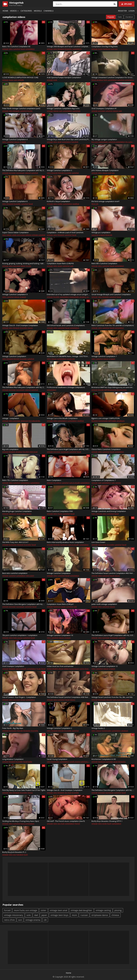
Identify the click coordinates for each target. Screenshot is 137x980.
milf (106, 390)
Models (38, 11)
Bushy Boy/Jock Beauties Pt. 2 (14, 852)
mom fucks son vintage (26, 910)
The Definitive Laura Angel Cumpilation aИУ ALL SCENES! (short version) (68, 449)
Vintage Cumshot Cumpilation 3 (59, 170)
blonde (61, 173)
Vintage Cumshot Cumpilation (14, 356)
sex (113, 173)
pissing (118, 910)
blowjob (61, 49)
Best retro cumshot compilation (15, 573)
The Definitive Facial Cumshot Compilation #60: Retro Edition (113, 573)
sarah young (75, 762)
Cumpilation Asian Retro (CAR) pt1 (60, 604)
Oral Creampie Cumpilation (13, 666)
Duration (129, 17)
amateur (100, 80)
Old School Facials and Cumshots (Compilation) (66, 325)
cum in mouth (74, 483)
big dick (56, 297)
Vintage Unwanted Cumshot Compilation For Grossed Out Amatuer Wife (113, 77)
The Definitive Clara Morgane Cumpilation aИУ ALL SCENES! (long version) (113, 790)
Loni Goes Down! (98, 542)
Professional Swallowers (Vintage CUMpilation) (66, 387)
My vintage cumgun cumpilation (104, 139)
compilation (30, 49)
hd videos (57, 483)
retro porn (30, 576)
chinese (115, 915)
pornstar (101, 111)
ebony (29, 514)
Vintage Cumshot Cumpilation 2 (59, 728)
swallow (76, 204)
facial (23, 49)
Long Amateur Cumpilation (13, 759)
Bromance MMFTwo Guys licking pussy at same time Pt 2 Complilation (113, 387)
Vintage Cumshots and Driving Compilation (109, 511)
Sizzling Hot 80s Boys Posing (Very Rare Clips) (21, 821)
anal (59, 142)
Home (5, 11)
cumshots (76, 111)
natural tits (102, 545)
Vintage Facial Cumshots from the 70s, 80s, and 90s (112, 697)
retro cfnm (9, 920)
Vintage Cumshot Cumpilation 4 (15, 139)
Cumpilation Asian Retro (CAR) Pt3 (60, 263)
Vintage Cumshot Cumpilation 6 (15, 201)
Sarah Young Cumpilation (57, 759)
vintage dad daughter (81, 910)
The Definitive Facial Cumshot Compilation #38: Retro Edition (68, 697)
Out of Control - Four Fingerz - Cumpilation (19, 697)
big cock (95, 142)
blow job (95, 204)
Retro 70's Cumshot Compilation (15, 480)
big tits (30, 111)
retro (11, 49)
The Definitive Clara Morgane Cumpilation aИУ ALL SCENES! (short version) (24, 604)
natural (28, 173)
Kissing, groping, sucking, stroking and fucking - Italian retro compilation (24, 263)
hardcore (107, 49)
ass (15, 854)
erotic (105, 824)
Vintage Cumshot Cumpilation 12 (105, 666)
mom (74, 915)
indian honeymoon (71, 669)
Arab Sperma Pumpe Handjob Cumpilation (64, 77)
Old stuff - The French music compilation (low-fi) (66, 821)
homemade (103, 421)
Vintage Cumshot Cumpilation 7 (104, 356)
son (20, 920)
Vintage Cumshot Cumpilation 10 (60, 635)
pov (116, 49)
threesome (112, 390)
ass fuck (17, 700)
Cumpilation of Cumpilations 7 (104, 480)
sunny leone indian (87, 669)
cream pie (71, 359)
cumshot (17, 49)
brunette (68, 173)
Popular (111, 17)
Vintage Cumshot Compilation (59, 573)
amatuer (125, 731)
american (24, 421)
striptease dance (100, 915)
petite (60, 204)
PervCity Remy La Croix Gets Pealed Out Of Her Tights (24, 790)
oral (113, 49)
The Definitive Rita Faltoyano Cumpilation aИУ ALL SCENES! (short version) (24, 387)
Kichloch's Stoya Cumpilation (58, 201)
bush (109, 824)
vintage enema (33, 920)
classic (56, 111)
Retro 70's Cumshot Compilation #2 (16, 46)
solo (113, 483)
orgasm (23, 142)
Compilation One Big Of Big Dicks (105, 46)
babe (24, 514)
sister (43, 910)
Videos (15, 11)
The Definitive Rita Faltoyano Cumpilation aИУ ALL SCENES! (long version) (24, 170)
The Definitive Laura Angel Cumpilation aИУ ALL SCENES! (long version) (113, 635)
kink (105, 80)
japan (44, 915)
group (23, 700)
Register (122, 11)
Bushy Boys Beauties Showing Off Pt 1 (107, 821)
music (100, 49)
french (77, 824)
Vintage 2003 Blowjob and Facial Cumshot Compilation (68, 46)
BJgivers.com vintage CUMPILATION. (106, 418)
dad (36, 915)
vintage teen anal (58, 910)
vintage (5, 49)
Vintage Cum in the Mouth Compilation (62, 418)
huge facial (41, 669)
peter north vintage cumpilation (104, 604)
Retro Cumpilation (54, 480)
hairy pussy (18, 638)
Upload (126, 4)
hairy (94, 514)
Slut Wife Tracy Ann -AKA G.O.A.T (15, 542)
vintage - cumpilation (11, 418)
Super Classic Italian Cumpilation (15, 232)
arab (55, 80)
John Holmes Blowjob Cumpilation (105, 170)
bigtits (114, 421)
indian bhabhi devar (55, 669)
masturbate (103, 142)
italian (9, 235)
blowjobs (68, 49)
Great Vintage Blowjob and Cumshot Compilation (111, 294)
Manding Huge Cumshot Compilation (17, 511)
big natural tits (34, 421)
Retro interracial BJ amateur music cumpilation (65, 542)
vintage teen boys (59, 915)
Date (120, 17)
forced (7, 910)
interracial (33, 452)
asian (60, 266)
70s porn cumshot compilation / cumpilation (20, 635)
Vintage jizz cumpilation (101, 232)
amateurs (121, 421)
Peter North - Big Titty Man (13, 728)
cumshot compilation (126, 80)
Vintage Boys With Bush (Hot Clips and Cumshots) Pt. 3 (68, 139)
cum (15, 80)
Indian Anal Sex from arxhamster (60, 666)
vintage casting (103, 910)
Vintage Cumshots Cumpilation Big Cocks (63, 108)
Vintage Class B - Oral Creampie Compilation (20, 325)
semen (118, 483)
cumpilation (77, 49)
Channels (49, 11)
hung (23, 824)
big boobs (13, 545)
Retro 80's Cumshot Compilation (104, 263)
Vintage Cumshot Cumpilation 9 (15, 294)
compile (21, 80)
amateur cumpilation (88, 297)
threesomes (122, 390)
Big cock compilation (10, 449)
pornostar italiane (24, 235)
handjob (75, 142)
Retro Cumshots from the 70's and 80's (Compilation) (113, 325)
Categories (26, 11)
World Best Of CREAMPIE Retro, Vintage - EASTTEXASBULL (68, 356)
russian (84, 915)
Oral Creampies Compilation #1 (104, 108)
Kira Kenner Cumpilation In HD (104, 759)
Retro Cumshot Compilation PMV (60, 511)
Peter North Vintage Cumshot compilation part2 (21, 108)
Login (132, 11)
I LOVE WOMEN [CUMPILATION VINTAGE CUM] (20, 77)
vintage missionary (14, 915)
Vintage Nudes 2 (98, 728)
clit (45, 920)
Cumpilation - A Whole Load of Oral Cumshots (65, 232)
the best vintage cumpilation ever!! (105, 201)
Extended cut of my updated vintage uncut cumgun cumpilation (68, 294)
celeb (14, 235)
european (20, 173)
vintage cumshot (39, 235)
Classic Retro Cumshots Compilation (106, 449)
